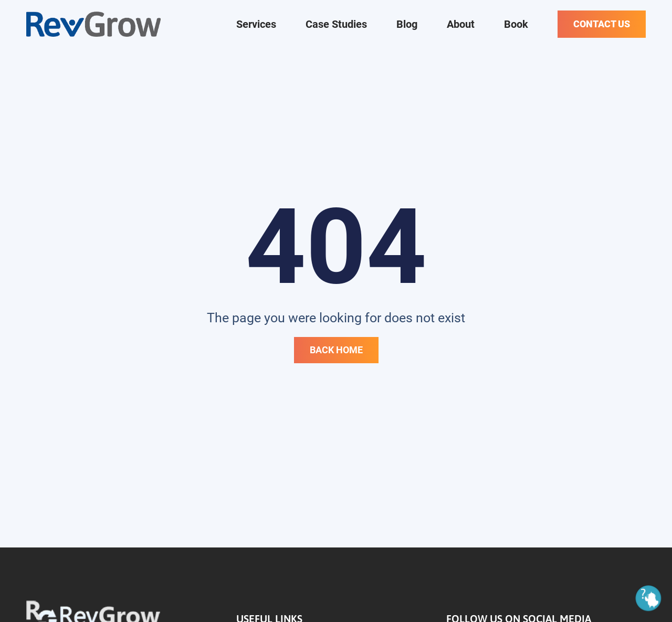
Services (256, 24)
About (461, 24)
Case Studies (336, 24)
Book (516, 24)
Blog (407, 24)
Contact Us (602, 24)
